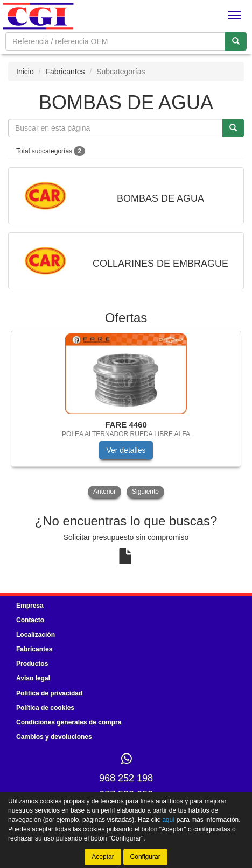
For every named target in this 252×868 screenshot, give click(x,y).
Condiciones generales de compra (69, 722)
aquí (168, 820)
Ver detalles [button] (126, 450)
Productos (32, 664)
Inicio (25, 72)
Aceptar (103, 857)
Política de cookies (45, 708)
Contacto (30, 620)
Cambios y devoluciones (54, 737)
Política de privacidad (49, 693)
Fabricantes (65, 72)
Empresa (30, 606)
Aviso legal (33, 678)
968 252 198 (126, 778)
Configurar (145, 857)
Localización (36, 635)
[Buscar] (236, 41)
